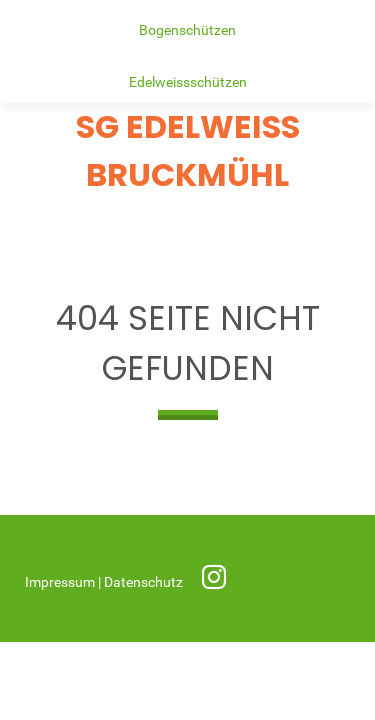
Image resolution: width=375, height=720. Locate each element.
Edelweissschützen (188, 82)
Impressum (61, 582)
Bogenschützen (187, 30)
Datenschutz (145, 582)
